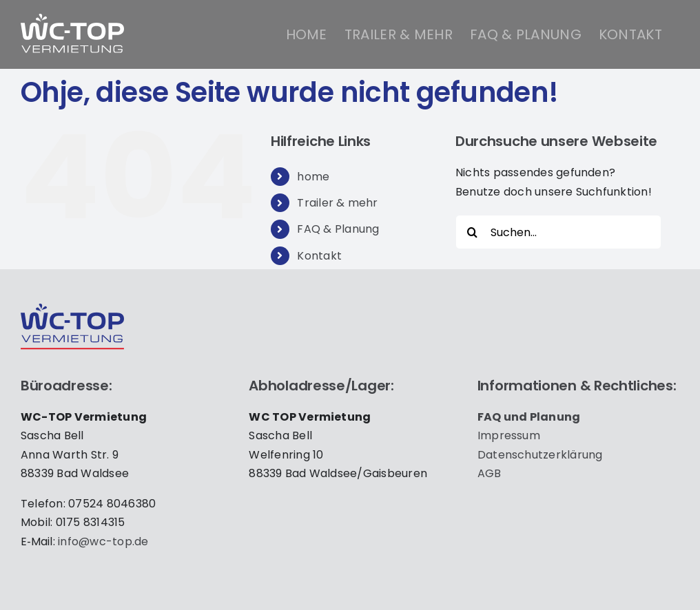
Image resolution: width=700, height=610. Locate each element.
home (313, 177)
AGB (490, 473)
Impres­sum (509, 435)
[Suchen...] (558, 232)
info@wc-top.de (103, 541)
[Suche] (473, 232)
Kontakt (319, 256)
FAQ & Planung (338, 229)
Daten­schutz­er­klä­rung (540, 455)
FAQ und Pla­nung (529, 417)
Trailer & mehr (337, 203)
